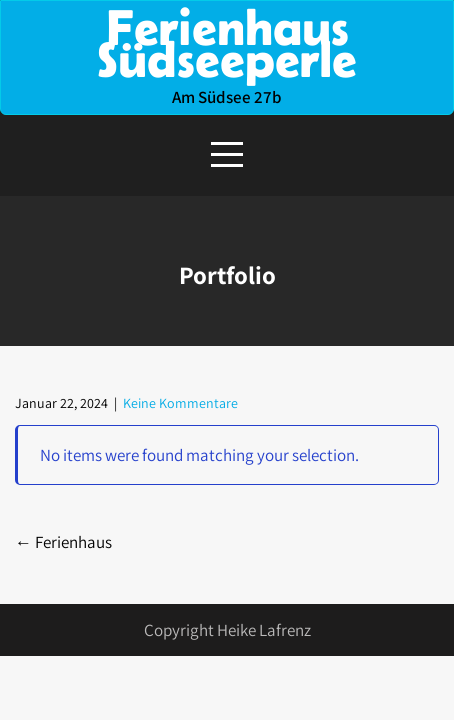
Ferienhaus (63, 542)
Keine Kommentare (180, 403)
